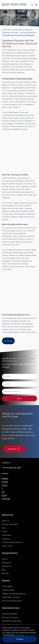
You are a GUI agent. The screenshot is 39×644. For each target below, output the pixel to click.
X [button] (2, 488)
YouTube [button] (4, 485)
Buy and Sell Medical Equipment (20, 30)
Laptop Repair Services (11, 597)
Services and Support (10, 524)
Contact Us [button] (12, 449)
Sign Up (19, 398)
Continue (20, 639)
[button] (36, 5)
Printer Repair (7, 586)
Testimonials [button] (6, 499)
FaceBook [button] (5, 482)
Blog (4, 528)
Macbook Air (7, 563)
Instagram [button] (5, 478)
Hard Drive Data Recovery (12, 601)
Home (4, 30)
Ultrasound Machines (28, 32)
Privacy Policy (7, 546)
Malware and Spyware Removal (14, 594)
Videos (5, 531)
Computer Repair (8, 590)
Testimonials (7, 535)
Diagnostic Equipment (10, 32)
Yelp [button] (3, 492)
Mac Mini (5, 573)
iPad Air (5, 559)
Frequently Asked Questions (12, 542)
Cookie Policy (20, 635)
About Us (5, 521)
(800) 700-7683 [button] (15, 468)
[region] (19, 634)
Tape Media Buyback (10, 614)
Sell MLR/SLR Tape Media (12, 621)
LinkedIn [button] (4, 495)
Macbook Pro (7, 566)
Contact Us (6, 539)
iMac (4, 570)
